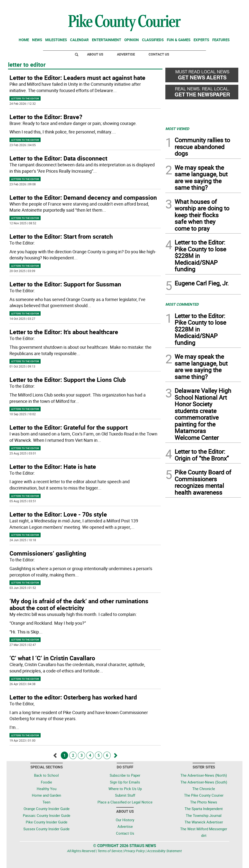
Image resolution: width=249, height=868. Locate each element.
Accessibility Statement (165, 851)
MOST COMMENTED (182, 304)
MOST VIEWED (177, 129)
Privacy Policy (135, 851)
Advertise (126, 54)
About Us (95, 54)
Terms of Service (110, 851)
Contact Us (159, 54)
